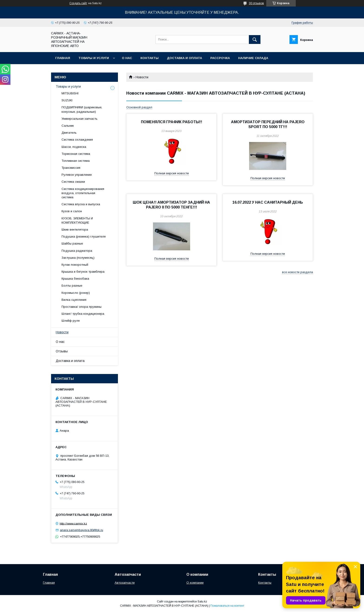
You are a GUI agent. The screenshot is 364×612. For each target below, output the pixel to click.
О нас (127, 58)
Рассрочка (220, 58)
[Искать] (255, 40)
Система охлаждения (77, 140)
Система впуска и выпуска (81, 204)
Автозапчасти (125, 583)
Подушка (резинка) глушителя (84, 237)
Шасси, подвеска (74, 147)
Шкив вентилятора (75, 230)
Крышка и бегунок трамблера (83, 272)
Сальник (68, 126)
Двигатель (69, 133)
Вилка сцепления (74, 300)
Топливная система (76, 161)
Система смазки (73, 182)
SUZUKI (67, 100)
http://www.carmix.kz (73, 523)
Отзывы (62, 351)
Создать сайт (78, 3)
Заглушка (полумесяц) (78, 258)
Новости (62, 332)
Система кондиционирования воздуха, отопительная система (83, 193)
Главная (63, 58)
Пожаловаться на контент (227, 606)
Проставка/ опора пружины (81, 307)
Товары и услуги (94, 58)
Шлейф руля (71, 321)
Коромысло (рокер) (76, 293)
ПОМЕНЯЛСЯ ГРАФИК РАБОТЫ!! (172, 122)
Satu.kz (202, 602)
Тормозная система (76, 154)
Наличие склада (253, 58)
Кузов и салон (72, 211)
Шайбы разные (72, 243)
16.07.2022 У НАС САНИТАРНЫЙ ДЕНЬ (268, 202)
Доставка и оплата (184, 58)
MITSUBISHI (70, 93)
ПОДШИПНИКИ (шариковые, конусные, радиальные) (82, 109)
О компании (195, 583)
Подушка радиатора (77, 251)
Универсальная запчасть (80, 119)
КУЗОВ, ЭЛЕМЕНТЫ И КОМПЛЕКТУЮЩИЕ (77, 220)
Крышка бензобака (75, 279)
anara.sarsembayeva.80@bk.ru (81, 530)
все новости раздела (297, 272)
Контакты (149, 58)
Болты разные (72, 286)
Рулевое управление (77, 175)
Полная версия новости (172, 173)
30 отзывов (256, 3)
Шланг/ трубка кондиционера (83, 314)
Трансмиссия (71, 168)
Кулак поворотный (75, 265)
